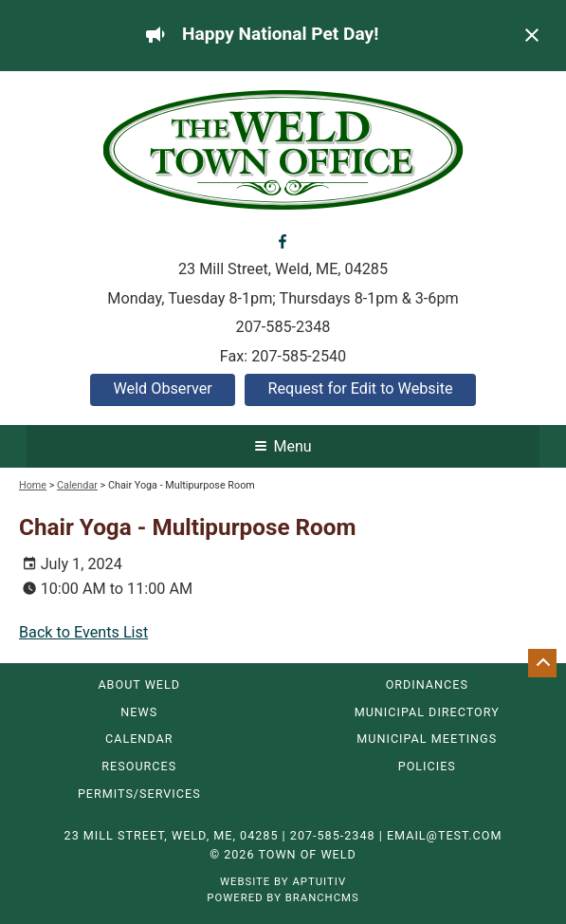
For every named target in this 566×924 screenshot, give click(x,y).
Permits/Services (139, 795)
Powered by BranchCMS (283, 897)
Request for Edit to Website (360, 388)
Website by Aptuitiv (283, 881)
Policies (427, 767)
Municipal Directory (427, 713)
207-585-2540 (299, 356)
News (139, 713)
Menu (283, 446)
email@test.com (445, 835)
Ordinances (427, 685)
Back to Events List (83, 632)
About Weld (139, 685)
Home (33, 485)
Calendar (77, 485)
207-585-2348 (283, 327)
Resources (139, 767)
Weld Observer (162, 388)
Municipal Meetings (427, 739)
